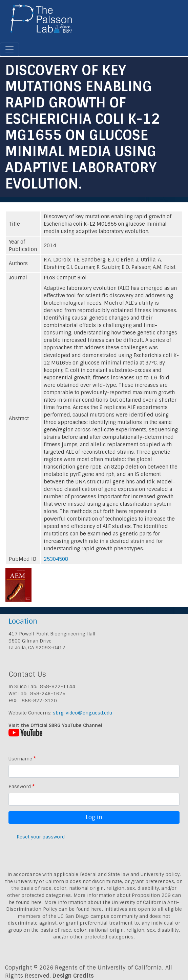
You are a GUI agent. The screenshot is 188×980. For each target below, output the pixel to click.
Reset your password (41, 837)
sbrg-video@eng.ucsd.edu (82, 713)
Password (20, 786)
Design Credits (73, 976)
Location (23, 621)
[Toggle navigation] (9, 49)
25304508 (56, 559)
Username (20, 759)
